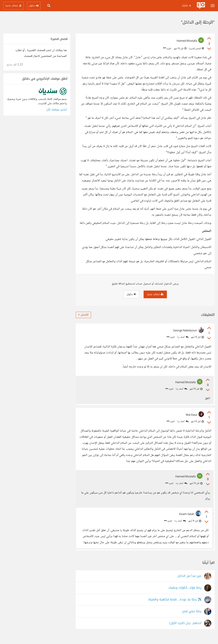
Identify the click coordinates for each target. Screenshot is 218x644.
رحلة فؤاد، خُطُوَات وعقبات (185, 594)
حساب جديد (155, 294)
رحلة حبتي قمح (192, 618)
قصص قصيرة (196, 49)
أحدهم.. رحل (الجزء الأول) (185, 629)
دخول (131, 294)
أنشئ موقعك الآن (57, 110)
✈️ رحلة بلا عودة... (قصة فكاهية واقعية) (175, 606)
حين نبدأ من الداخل (189, 582)
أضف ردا (183, 337)
